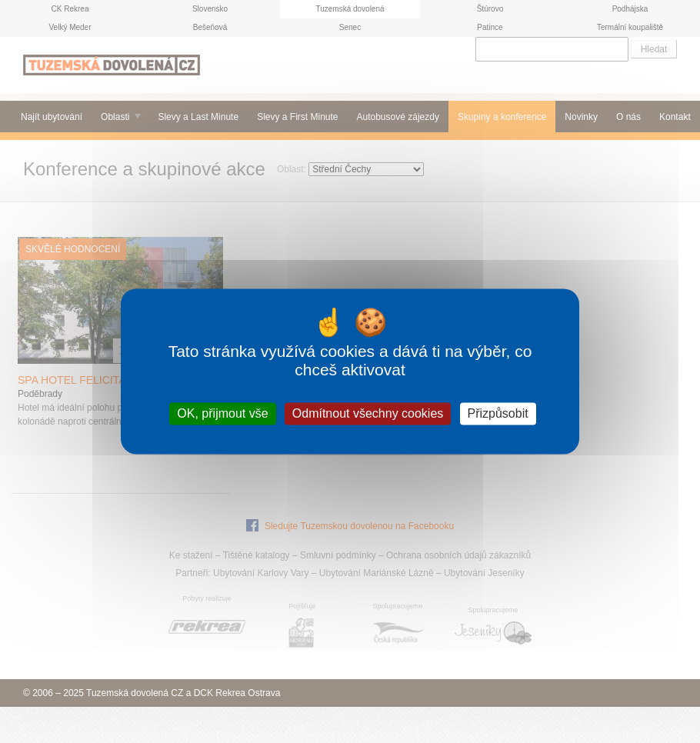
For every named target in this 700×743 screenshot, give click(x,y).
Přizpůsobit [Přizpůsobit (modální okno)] (498, 413)
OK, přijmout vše (222, 413)
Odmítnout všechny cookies (368, 413)
